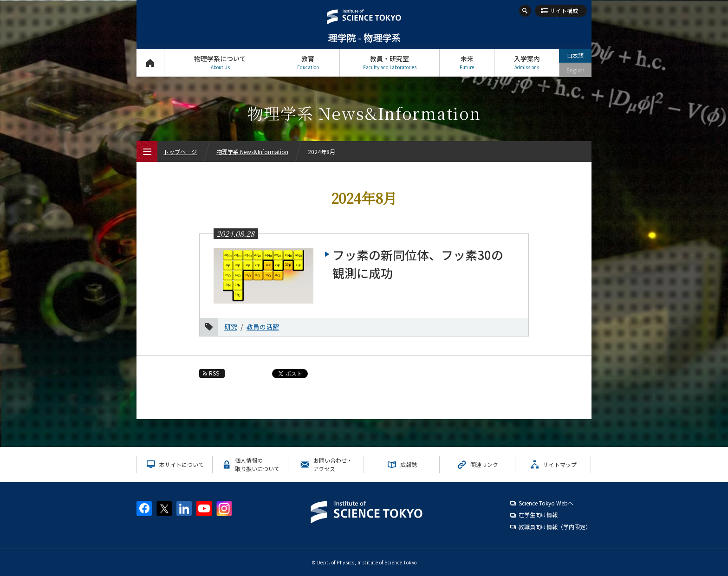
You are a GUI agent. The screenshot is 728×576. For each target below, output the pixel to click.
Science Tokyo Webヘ (546, 503)
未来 (467, 62)
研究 (231, 327)
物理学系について (220, 62)
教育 (308, 62)
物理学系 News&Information (252, 152)
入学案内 (527, 62)
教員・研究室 (390, 62)
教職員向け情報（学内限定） (555, 527)
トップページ (150, 62)
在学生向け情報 (538, 515)
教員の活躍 (263, 327)
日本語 (575, 55)
